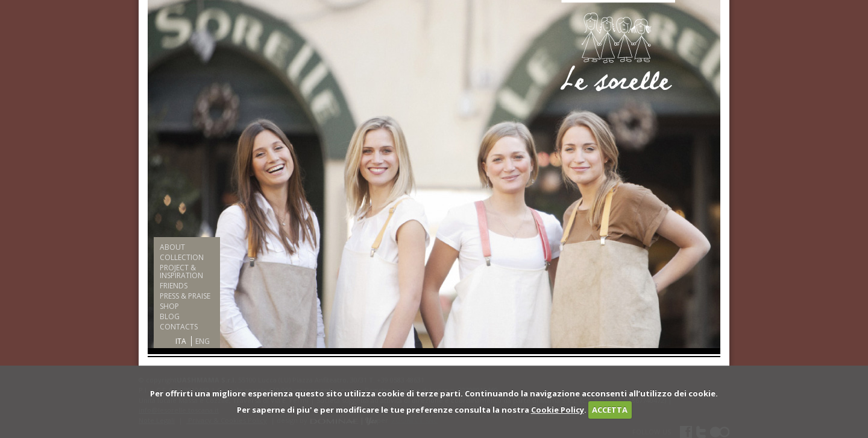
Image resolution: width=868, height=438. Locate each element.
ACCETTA (610, 410)
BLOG (170, 316)
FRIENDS (174, 286)
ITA (181, 341)
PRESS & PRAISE (185, 296)
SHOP (169, 306)
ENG (203, 341)
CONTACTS (179, 327)
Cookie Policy (558, 410)
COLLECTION (182, 257)
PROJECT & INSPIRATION (181, 271)
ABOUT (172, 247)
